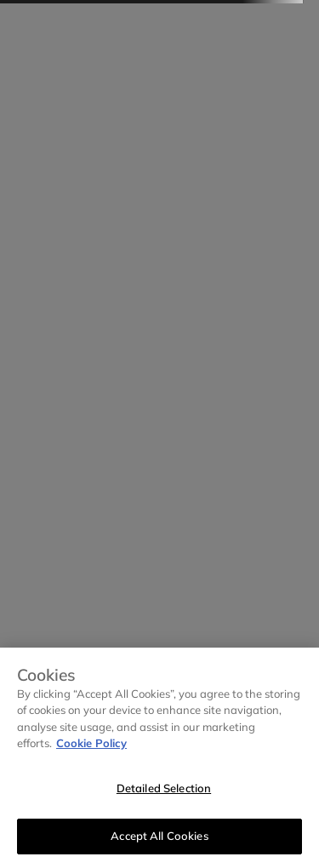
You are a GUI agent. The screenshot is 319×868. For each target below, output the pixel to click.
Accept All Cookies (159, 836)
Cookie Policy (91, 743)
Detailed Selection (164, 788)
